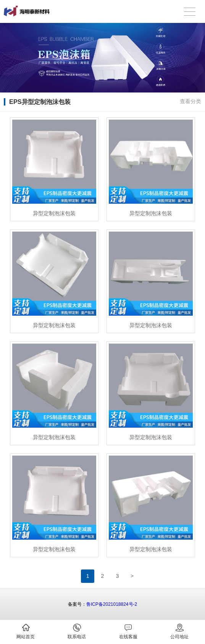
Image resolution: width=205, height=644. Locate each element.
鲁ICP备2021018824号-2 (112, 604)
